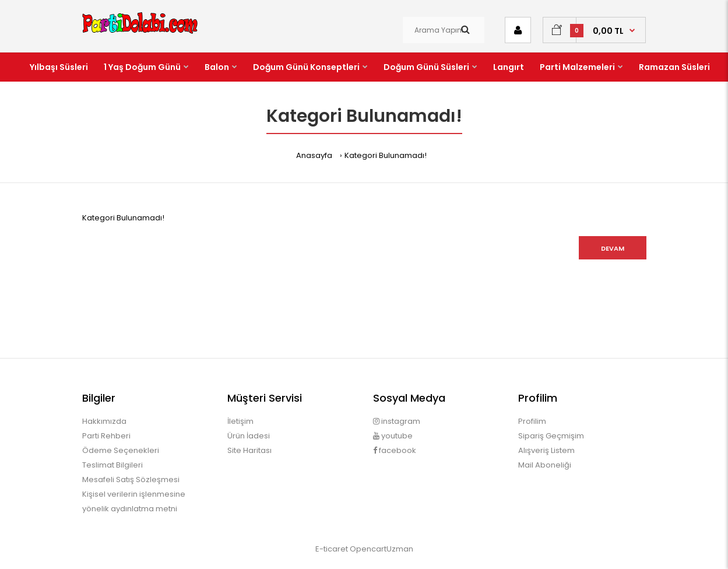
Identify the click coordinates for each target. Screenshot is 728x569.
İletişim (240, 421)
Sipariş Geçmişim (551, 436)
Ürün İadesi (249, 436)
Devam (613, 248)
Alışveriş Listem (546, 450)
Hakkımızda (104, 421)
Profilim (532, 421)
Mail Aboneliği (545, 465)
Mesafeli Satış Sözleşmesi (131, 480)
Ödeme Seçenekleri (121, 450)
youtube (393, 436)
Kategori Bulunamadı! (386, 155)
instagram (397, 421)
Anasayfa (314, 155)
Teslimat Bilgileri (112, 465)
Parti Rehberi (106, 436)
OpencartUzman (381, 549)
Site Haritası (249, 450)
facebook (395, 450)
